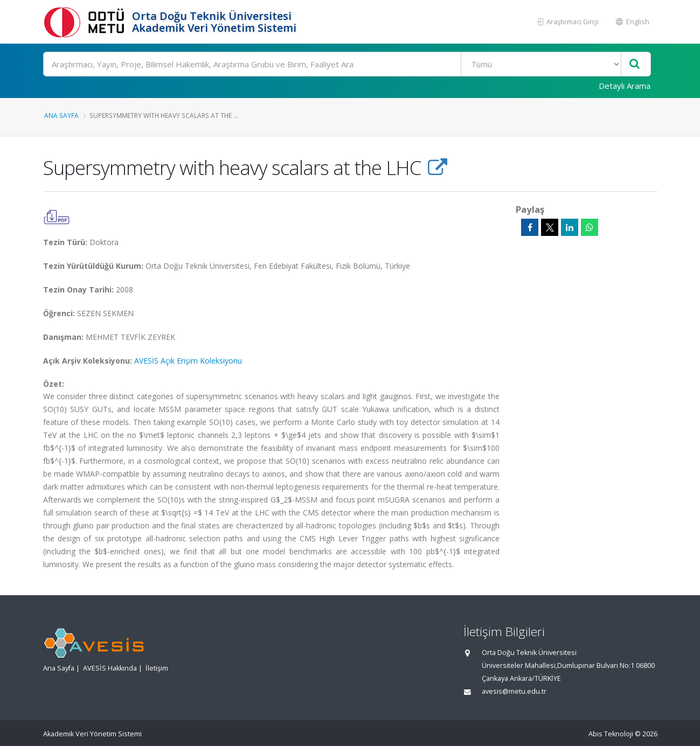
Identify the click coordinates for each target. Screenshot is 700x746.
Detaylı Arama (625, 86)
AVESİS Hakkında (110, 668)
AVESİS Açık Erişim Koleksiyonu (188, 361)
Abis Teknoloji (611, 734)
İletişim (157, 668)
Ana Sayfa (61, 115)
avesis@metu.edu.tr (514, 691)
